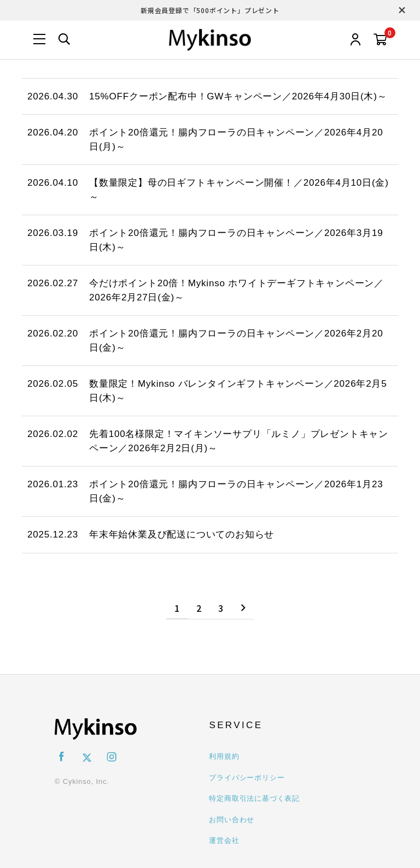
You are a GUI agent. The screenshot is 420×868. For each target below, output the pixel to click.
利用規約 (224, 756)
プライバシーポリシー (247, 778)
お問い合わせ (232, 820)
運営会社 (224, 840)
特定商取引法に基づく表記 (254, 798)
